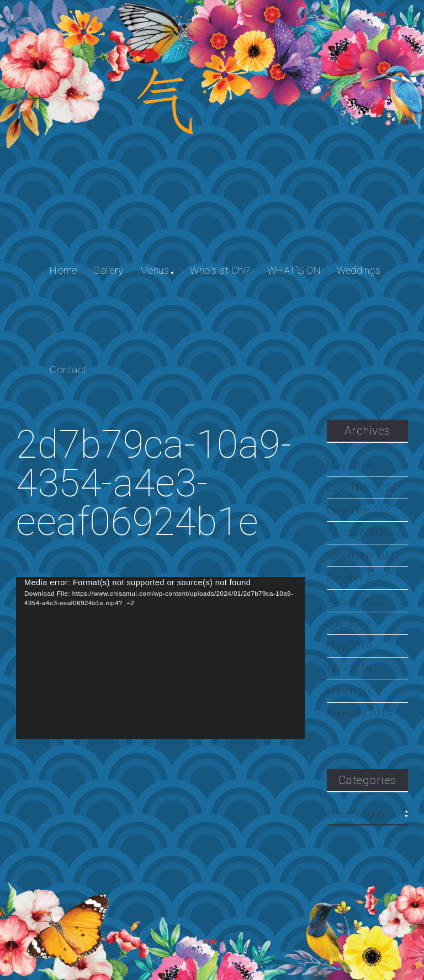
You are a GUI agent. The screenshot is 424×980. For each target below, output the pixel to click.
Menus (155, 270)
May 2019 (349, 646)
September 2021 (364, 555)
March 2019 (354, 691)
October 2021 (358, 533)
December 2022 (362, 488)
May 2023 (349, 465)
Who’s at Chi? (220, 270)
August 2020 (356, 601)
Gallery (108, 270)
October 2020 (358, 578)
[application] (160, 658)
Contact (68, 370)
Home (63, 270)
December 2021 (362, 510)
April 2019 (349, 669)
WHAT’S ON (294, 270)
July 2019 (349, 623)
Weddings (359, 270)
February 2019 (360, 714)
